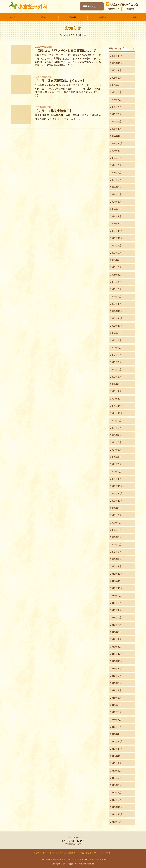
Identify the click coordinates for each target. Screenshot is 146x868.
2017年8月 (116, 771)
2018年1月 (116, 734)
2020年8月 (116, 515)
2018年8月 (116, 683)
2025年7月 (116, 85)
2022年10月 (116, 326)
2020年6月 (116, 530)
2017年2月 (116, 800)
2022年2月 (116, 384)
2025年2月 (116, 121)
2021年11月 (116, 406)
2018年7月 (116, 690)
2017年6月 (116, 785)
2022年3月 (116, 377)
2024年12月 (116, 136)
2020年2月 (116, 559)
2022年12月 (116, 311)
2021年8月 (116, 428)
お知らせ (44, 17)
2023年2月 (116, 296)
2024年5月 (116, 187)
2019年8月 (116, 603)
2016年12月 (116, 807)
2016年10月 (116, 814)
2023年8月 (116, 253)
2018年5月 (116, 705)
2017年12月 (116, 741)
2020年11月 (116, 493)
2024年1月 (116, 216)
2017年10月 (116, 756)
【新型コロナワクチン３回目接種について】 (67, 50)
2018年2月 (116, 727)
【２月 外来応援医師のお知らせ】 (60, 81)
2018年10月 (116, 668)
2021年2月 (116, 472)
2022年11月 (116, 318)
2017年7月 (116, 778)
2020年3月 (116, 552)
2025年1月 (116, 129)
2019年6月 (116, 617)
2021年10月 (116, 413)
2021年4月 (116, 457)
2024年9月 (116, 158)
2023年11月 (116, 231)
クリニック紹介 (131, 17)
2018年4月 (116, 712)
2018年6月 (116, 698)
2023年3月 (116, 289)
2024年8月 (116, 165)
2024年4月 (116, 194)
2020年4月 (116, 544)
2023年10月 (116, 238)
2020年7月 (116, 523)
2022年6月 (116, 355)
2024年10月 (116, 151)
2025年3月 (116, 114)
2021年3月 (116, 464)
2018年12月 (116, 654)
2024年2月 (116, 209)
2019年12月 (116, 574)
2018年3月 (116, 720)
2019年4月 (116, 625)
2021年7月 (116, 435)
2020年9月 (116, 508)
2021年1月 (116, 479)
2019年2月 (116, 639)
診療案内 (102, 17)
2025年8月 (116, 78)
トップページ (15, 17)
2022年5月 (116, 362)
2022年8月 (116, 340)
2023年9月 (116, 245)
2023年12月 (116, 224)
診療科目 (73, 17)
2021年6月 (116, 442)
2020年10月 (116, 501)
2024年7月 (116, 172)
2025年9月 (116, 70)
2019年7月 (116, 610)
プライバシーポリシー (103, 853)
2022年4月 (116, 369)
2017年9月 (116, 763)
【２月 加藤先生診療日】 (54, 111)
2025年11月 (116, 56)
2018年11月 (116, 661)
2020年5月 (116, 537)
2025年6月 (116, 92)
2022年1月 (116, 391)
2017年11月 (116, 749)
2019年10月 (116, 588)
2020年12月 (116, 486)
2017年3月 (116, 792)
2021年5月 (116, 450)
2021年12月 (116, 399)
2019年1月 (116, 647)
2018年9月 (116, 676)
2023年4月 (116, 282)
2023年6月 (116, 267)
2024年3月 (116, 202)
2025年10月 (116, 63)
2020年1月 (116, 566)
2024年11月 (116, 143)
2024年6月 (116, 180)
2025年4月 (116, 107)
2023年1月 (116, 304)
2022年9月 (116, 333)
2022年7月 (116, 348)
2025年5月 (116, 100)
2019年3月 (116, 632)
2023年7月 (116, 260)
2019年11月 (116, 581)
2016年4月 (116, 822)
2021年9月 (116, 420)
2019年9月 (116, 596)
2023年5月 (116, 275)
